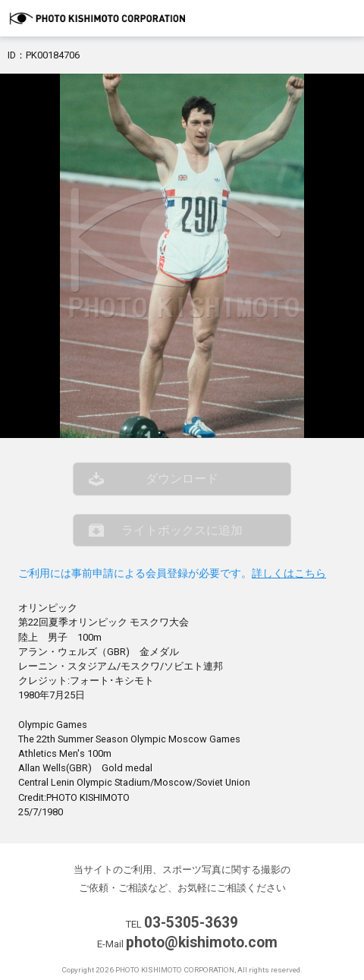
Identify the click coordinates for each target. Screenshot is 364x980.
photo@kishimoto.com (202, 942)
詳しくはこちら (289, 574)
